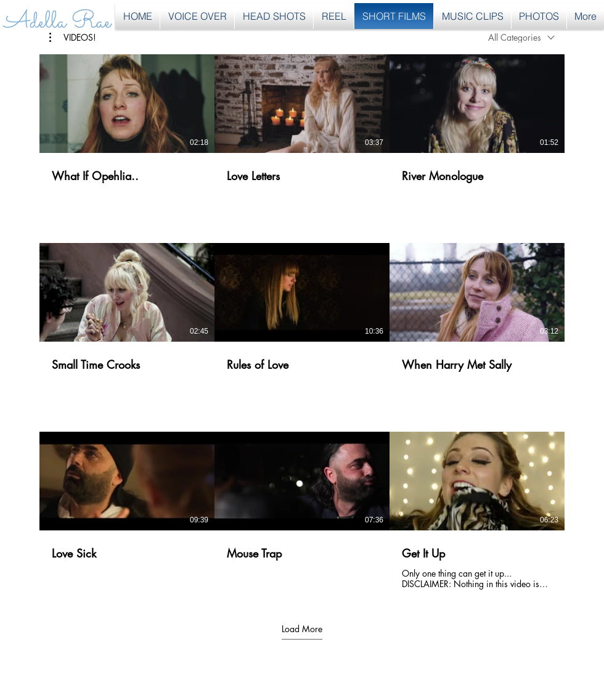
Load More (302, 628)
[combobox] (521, 37)
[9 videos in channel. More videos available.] (302, 322)
